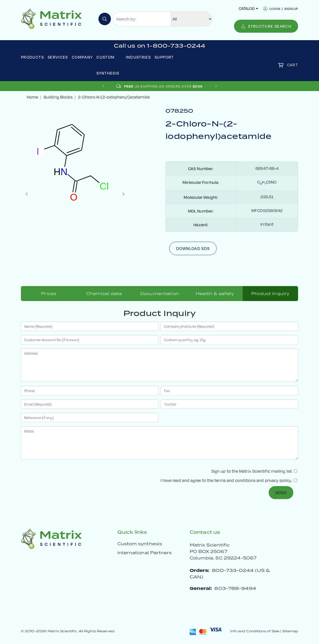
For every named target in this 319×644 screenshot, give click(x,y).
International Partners (145, 553)
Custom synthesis (140, 544)
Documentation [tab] (159, 294)
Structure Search (266, 26)
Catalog (247, 8)
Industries (138, 57)
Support (164, 57)
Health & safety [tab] (215, 294)
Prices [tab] (49, 294)
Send (281, 493)
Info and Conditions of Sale (255, 631)
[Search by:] (142, 19)
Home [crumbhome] (32, 97)
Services (58, 57)
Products (32, 57)
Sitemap (290, 631)
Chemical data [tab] (104, 294)
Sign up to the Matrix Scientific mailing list (254, 471)
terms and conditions (235, 480)
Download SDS (193, 248)
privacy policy (278, 480)
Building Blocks (58, 97)
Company (82, 57)
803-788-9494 (235, 588)
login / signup (284, 9)
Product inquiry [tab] (270, 294)
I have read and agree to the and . (229, 480)
